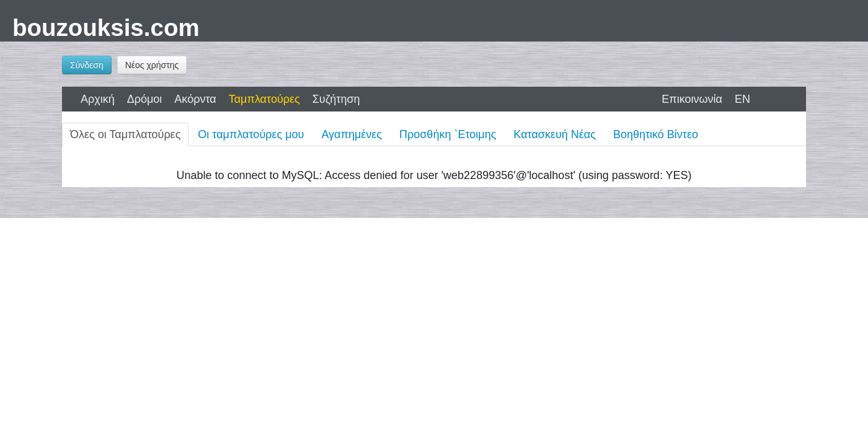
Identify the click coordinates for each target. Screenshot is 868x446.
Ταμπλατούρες (264, 99)
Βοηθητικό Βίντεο (656, 134)
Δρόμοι (145, 99)
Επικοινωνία (692, 99)
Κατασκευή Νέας (555, 134)
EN (742, 99)
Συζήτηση (336, 99)
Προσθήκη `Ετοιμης (448, 134)
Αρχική (98, 99)
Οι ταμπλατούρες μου (251, 134)
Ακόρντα (195, 99)
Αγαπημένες (352, 134)
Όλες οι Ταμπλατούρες (125, 134)
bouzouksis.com (106, 28)
